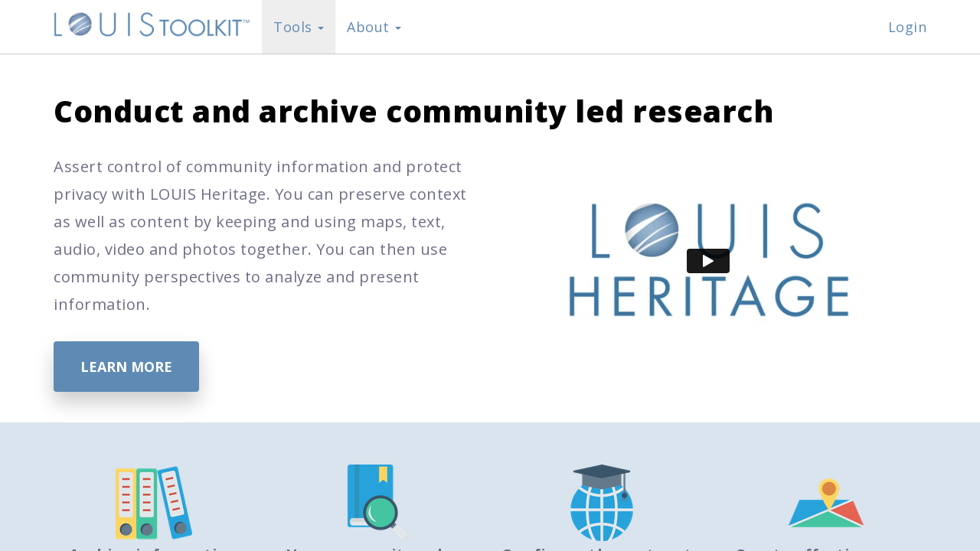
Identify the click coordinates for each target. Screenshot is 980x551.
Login (908, 27)
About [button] (374, 27)
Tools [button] (299, 27)
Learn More (126, 367)
